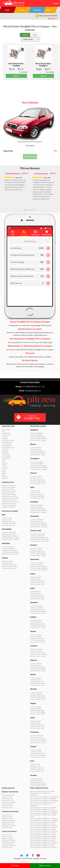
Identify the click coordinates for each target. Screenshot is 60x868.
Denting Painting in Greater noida (39, 538)
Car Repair (5, 439)
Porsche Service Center (8, 824)
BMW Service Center (7, 817)
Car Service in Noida (35, 721)
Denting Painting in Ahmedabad (10, 536)
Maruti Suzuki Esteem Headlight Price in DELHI (42, 809)
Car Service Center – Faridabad (38, 512)
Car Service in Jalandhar (36, 606)
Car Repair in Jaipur (35, 593)
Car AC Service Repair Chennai (38, 482)
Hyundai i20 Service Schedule (10, 496)
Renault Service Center (8, 804)
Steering (4, 473)
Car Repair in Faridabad (36, 507)
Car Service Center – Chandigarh (39, 469)
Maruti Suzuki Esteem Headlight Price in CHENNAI (43, 808)
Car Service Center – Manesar (38, 671)
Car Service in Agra (7, 518)
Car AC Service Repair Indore (38, 583)
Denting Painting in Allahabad (10, 550)
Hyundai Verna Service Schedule (10, 498)
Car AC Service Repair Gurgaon (38, 554)
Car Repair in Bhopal (36, 449)
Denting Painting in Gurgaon (38, 552)
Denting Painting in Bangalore (38, 437)
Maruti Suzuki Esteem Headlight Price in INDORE (43, 822)
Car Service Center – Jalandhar (38, 613)
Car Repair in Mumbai (36, 694)
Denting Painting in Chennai (37, 480)
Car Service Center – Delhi (37, 498)
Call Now (15, 866)
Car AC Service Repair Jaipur (37, 597)
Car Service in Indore (36, 577)
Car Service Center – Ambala (9, 568)
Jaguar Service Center (7, 819)
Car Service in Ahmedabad (9, 532)
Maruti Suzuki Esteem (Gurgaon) (30, 142)
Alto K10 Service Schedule (9, 487)
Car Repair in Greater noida (37, 536)
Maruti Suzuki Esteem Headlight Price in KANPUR (43, 829)
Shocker (4, 466)
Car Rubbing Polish (7, 446)
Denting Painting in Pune (37, 768)
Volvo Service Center (7, 828)
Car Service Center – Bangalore (38, 440)
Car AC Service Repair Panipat (38, 755)
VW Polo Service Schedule (9, 504)
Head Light (5, 468)
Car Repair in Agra (7, 520)
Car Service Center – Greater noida (39, 541)
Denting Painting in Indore (37, 581)
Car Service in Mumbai (36, 692)
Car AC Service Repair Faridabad (39, 511)
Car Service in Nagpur (36, 707)
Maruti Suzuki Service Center (9, 802)
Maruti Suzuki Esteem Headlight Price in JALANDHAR (44, 826)
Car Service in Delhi (35, 491)
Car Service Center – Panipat (38, 757)
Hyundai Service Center (8, 800)
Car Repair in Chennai (36, 478)
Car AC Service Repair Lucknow (38, 655)
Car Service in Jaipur (35, 591)
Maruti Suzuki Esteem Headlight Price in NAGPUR (43, 838)
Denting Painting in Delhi (37, 494)
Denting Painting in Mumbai (38, 696)
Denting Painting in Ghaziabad (38, 523)
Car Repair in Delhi (35, 493)
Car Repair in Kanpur (36, 637)
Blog (3, 431)
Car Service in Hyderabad (37, 563)
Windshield (5, 478)
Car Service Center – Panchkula (38, 743)
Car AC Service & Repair (8, 440)
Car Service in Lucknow (36, 649)
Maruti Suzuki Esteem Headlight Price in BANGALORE (44, 800)
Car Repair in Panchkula (36, 737)
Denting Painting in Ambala (9, 565)
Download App (6, 433)
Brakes (4, 460)
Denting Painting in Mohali (37, 682)
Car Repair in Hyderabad (37, 565)
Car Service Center (7, 435)
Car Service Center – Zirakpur (38, 786)
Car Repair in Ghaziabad (37, 521)
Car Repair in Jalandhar (36, 608)
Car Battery (5, 451)
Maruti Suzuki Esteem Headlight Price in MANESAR (43, 833)
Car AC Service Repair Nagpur (38, 712)
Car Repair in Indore (35, 579)
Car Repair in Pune (35, 766)
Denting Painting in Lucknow (38, 653)
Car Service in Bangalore (37, 433)
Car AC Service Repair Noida (38, 727)
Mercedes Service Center (8, 822)
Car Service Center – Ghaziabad (38, 527)
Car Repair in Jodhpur (36, 622)
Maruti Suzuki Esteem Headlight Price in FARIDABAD (44, 811)
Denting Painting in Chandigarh (38, 466)
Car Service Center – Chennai (38, 484)
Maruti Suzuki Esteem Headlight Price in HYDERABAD (44, 820)
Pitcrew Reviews (30, 168)
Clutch (4, 462)
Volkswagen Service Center (9, 826)
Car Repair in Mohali (36, 680)
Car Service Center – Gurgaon (38, 556)
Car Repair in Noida (35, 723)
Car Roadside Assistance (8, 448)
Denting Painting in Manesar (38, 667)
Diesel (35, 35)
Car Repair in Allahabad (8, 549)
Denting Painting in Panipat (37, 754)
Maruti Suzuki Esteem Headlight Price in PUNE (42, 846)
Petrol (25, 35)
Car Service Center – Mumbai (38, 700)
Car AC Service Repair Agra (9, 523)
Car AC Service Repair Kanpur (38, 640)
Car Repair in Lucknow (36, 651)
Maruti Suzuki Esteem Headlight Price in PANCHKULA (44, 842)
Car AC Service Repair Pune (37, 770)
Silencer (4, 475)
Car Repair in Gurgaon (36, 550)
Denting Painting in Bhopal (37, 451)
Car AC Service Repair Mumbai (38, 698)
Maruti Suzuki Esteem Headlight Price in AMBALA (43, 799)
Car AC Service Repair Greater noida (40, 539)
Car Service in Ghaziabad (37, 519)
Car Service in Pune (35, 764)
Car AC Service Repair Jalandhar (39, 611)
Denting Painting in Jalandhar (38, 610)
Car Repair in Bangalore (36, 435)
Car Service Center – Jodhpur (38, 628)
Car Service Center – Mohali (37, 685)
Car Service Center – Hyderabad (39, 570)
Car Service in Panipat (36, 750)
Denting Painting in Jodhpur (37, 624)
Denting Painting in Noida (37, 725)
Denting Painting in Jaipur (37, 595)
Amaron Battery (6, 455)
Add (16, 76)
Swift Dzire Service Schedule (9, 491)
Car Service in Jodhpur (36, 620)
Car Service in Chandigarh (37, 462)
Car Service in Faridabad (37, 505)
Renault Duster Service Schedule (10, 502)
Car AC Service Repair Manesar (38, 669)
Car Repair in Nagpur (36, 708)
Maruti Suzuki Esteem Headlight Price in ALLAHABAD (44, 797)
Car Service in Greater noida (38, 534)
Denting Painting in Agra (8, 522)
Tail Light (4, 469)
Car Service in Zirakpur (36, 779)
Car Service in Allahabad (8, 547)
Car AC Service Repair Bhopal (38, 453)
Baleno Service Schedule (8, 493)
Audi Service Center (7, 815)
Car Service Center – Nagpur (38, 714)
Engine (4, 471)
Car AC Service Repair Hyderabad (39, 568)
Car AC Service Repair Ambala (10, 567)
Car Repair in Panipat (36, 752)
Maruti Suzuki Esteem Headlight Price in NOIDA (43, 840)
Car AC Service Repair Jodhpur (38, 626)
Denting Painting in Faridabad (38, 509)
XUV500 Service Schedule (9, 507)
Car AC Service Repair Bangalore (39, 439)
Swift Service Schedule (8, 489)
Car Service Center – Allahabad (10, 554)
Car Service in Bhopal (36, 448)
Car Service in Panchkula (37, 735)
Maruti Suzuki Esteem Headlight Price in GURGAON (44, 819)
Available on (30, 417)
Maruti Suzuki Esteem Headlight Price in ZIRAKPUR (43, 847)
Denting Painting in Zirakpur (38, 782)
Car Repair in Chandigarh (37, 464)
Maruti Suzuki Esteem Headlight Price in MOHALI (43, 835)
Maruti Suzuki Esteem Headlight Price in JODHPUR (43, 828)
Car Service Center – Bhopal (37, 455)
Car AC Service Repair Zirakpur (38, 784)
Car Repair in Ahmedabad (9, 534)
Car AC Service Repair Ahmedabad (11, 538)
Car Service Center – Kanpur (38, 642)
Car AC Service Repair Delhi (37, 496)
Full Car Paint (5, 449)
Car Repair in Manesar (36, 665)
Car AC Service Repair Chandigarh (39, 467)
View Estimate (45, 866)
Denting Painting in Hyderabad (38, 566)
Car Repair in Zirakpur (36, 780)
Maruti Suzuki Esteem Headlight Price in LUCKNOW (44, 831)
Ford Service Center (7, 797)
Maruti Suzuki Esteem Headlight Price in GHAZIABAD (44, 813)
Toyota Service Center (8, 808)
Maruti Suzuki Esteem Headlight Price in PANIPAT (43, 844)
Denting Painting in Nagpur (37, 710)
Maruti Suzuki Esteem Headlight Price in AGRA (42, 791)
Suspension (5, 464)
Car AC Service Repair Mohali (38, 683)
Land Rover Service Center (9, 820)
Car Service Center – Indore (37, 584)
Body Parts (5, 477)
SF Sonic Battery (6, 457)
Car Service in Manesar (36, 663)
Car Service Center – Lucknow (38, 656)
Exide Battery (5, 453)
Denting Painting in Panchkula (38, 739)
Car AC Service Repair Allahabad (10, 552)
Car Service (5, 437)
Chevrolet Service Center (8, 795)
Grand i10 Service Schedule (9, 495)
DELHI (26, 173)
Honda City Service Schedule (9, 500)
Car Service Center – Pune (37, 771)
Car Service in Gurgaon (36, 548)
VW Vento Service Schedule (9, 505)
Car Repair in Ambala (7, 563)
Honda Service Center (8, 799)
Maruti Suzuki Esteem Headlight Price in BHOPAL (43, 802)
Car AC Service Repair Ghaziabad (39, 525)
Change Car (53, 19)
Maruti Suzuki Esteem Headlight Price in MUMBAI (43, 837)
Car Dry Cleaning (6, 444)
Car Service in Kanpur (36, 635)
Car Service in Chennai (36, 476)
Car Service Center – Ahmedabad (11, 540)
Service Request (6, 430)
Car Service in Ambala (8, 561)
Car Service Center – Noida (37, 728)
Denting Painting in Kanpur (37, 638)
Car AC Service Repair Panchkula (39, 741)
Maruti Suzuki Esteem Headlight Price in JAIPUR (43, 824)
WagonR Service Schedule (9, 485)
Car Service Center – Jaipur (37, 599)
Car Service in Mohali (36, 678)
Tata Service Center (7, 806)
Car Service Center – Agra (9, 525)
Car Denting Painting (7, 442)
